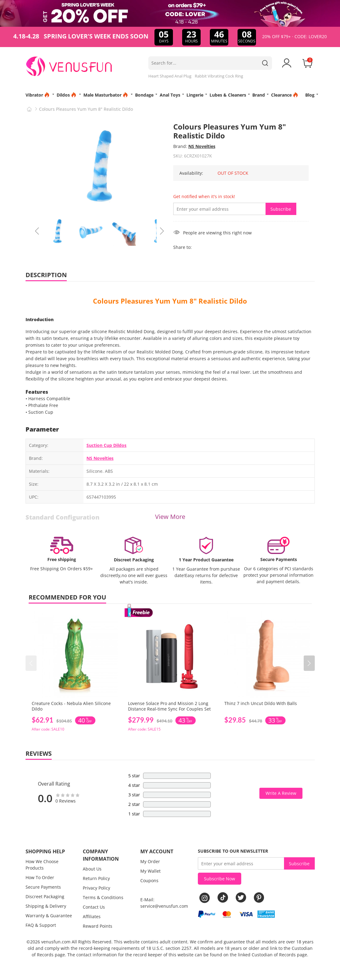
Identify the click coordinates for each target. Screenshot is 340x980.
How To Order (40, 877)
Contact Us (94, 907)
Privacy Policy (96, 888)
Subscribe (281, 209)
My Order (150, 861)
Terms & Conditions (103, 897)
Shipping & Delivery (46, 906)
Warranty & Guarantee (49, 916)
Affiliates (92, 916)
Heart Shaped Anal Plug (170, 76)
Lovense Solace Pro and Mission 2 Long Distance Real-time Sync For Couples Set (169, 706)
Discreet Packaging (45, 896)
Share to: (182, 247)
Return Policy (96, 878)
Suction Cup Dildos (106, 445)
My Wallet (150, 871)
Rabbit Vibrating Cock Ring (219, 76)
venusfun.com (56, 942)
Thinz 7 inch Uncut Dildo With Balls (261, 703)
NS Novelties (202, 146)
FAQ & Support (41, 925)
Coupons (149, 880)
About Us (92, 869)
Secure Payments (43, 887)
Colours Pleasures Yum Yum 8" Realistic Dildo (170, 301)
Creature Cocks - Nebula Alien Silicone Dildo (71, 706)
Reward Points (98, 926)
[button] (309, 663)
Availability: (191, 173)
